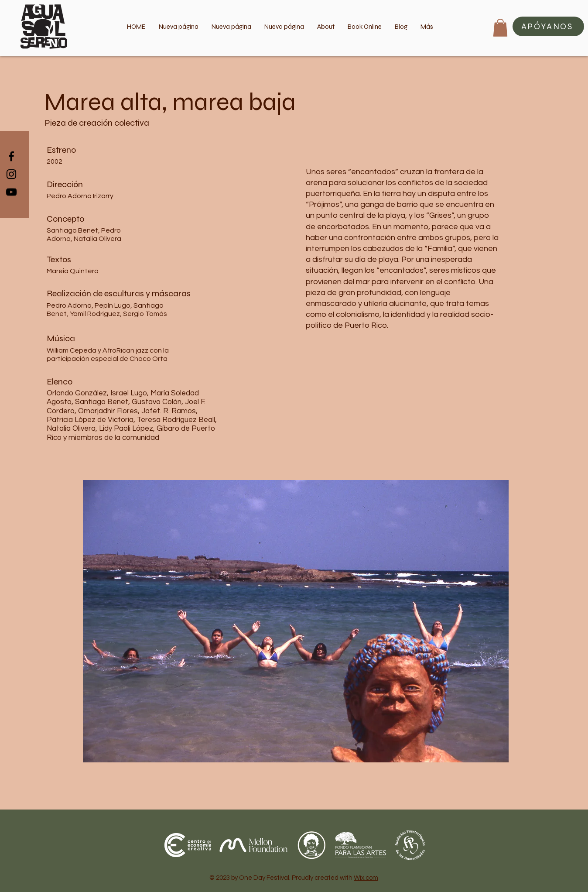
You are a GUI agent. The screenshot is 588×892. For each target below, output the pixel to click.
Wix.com (366, 878)
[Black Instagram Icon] (11, 174)
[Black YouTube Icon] (11, 192)
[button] (548, 26)
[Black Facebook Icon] (11, 156)
